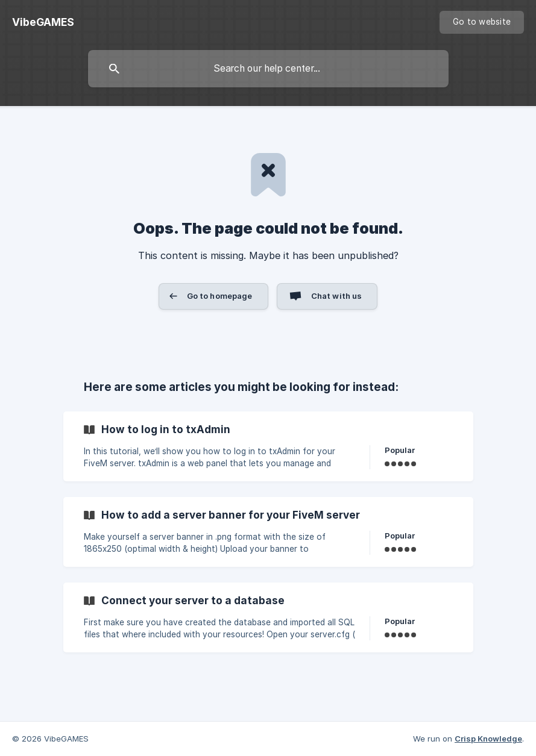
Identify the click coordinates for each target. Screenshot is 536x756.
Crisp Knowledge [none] (488, 739)
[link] (268, 446)
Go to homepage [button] (220, 296)
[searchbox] (268, 69)
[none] (43, 22)
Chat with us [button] (337, 296)
